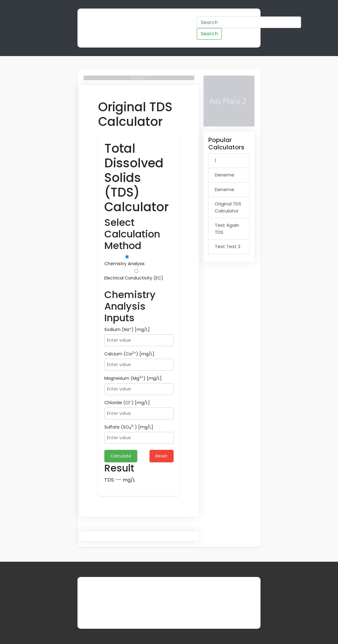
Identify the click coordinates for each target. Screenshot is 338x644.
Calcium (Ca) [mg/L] (129, 354)
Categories (157, 21)
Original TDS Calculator (228, 207)
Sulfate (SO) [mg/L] (129, 427)
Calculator (100, 28)
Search (209, 34)
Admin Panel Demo (187, 28)
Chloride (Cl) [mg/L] (127, 403)
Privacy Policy (147, 612)
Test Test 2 (228, 246)
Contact (114, 612)
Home (131, 21)
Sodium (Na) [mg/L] (127, 329)
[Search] (249, 22)
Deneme (225, 175)
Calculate (121, 456)
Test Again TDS (227, 229)
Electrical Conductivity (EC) (136, 275)
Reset (162, 456)
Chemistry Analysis (127, 261)
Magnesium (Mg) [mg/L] (133, 378)
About (91, 612)
